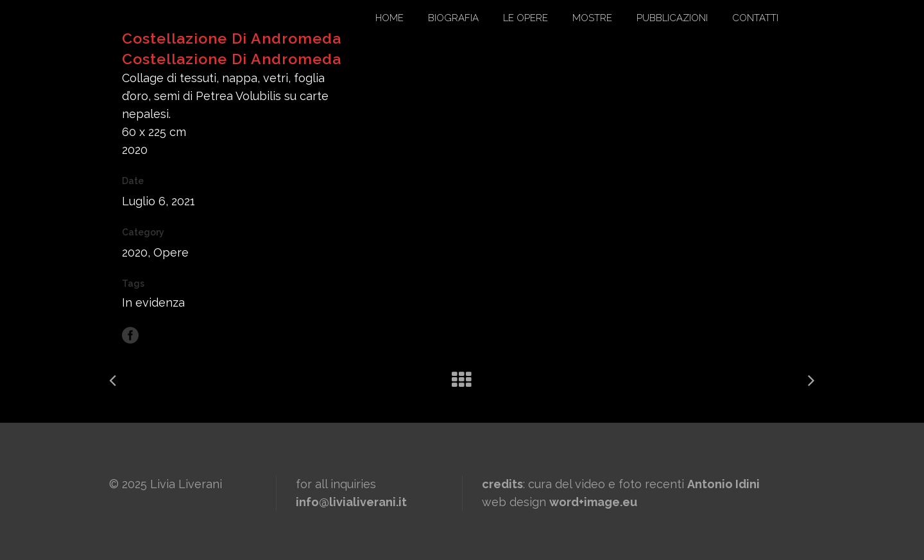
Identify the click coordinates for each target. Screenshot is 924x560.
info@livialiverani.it (351, 502)
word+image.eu (593, 502)
